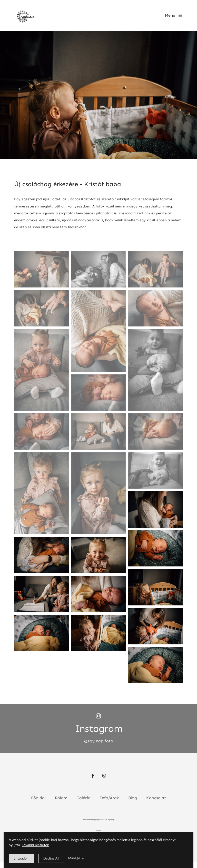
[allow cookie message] (22, 858)
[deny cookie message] (51, 858)
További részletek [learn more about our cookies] (35, 845)
